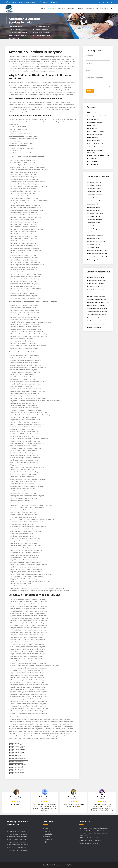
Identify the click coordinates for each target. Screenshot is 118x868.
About (43, 9)
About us (47, 831)
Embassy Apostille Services (96, 260)
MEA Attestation (93, 128)
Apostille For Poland (94, 223)
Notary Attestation (94, 141)
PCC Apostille (92, 158)
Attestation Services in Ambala (16, 743)
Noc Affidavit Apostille (95, 135)
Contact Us (48, 839)
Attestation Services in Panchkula (17, 765)
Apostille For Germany (94, 195)
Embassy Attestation (94, 327)
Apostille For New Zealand (96, 213)
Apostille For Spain (93, 229)
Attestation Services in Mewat (16, 762)
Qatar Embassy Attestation (96, 284)
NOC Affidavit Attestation (96, 131)
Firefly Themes (70, 865)
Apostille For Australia (94, 182)
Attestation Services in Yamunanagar (18, 774)
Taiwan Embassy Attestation (97, 315)
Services (61, 9)
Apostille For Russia (94, 226)
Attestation (51, 9)
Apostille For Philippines (95, 220)
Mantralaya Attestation (95, 122)
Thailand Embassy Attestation (97, 312)
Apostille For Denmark (94, 192)
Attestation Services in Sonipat (16, 772)
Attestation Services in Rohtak (16, 769)
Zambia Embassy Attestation (97, 321)
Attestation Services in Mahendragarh (18, 760)
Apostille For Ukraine (94, 238)
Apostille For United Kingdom (97, 241)
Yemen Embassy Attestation (97, 324)
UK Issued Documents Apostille (97, 254)
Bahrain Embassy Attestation (97, 296)
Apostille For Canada (94, 189)
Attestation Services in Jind (16, 754)
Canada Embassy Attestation (97, 299)
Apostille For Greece (94, 198)
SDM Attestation (93, 165)
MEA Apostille (92, 125)
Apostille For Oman (93, 216)
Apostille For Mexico (94, 210)
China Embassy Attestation (96, 305)
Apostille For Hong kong (95, 201)
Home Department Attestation (98, 116)
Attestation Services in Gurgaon (17, 749)
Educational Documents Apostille (98, 155)
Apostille (81, 9)
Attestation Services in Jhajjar (16, 752)
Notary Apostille (93, 138)
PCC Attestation (93, 162)
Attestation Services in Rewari (16, 768)
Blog (46, 842)
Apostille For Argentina (95, 185)
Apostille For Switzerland (95, 235)
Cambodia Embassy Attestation (98, 302)
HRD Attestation (102, 9)
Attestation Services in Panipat (16, 766)
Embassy (90, 9)
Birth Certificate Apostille (96, 144)
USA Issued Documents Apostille (98, 251)
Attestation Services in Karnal (16, 757)
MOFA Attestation (93, 119)
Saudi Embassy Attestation (96, 287)
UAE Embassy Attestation (17, 831)
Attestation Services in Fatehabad (17, 748)
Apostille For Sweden (94, 232)
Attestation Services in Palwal (16, 763)
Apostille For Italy (93, 204)
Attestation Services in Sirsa (16, 771)
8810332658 (12, 2)
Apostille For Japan (94, 207)
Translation (71, 9)
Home (47, 829)
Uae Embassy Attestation (96, 277)
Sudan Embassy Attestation (97, 318)
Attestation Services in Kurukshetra (17, 759)
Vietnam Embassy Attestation (97, 309)
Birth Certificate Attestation (97, 147)
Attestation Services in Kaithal (16, 755)
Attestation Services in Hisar (16, 751)
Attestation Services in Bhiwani (16, 745)
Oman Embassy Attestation (96, 293)
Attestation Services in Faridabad (17, 746)
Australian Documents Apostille (98, 257)
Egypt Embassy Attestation (96, 290)
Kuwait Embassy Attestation (97, 281)
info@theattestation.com (29, 2)
